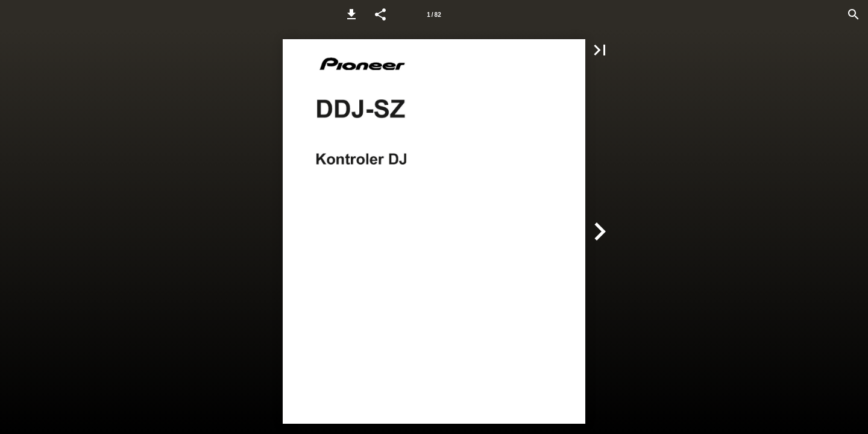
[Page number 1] (434, 14)
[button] (351, 14)
